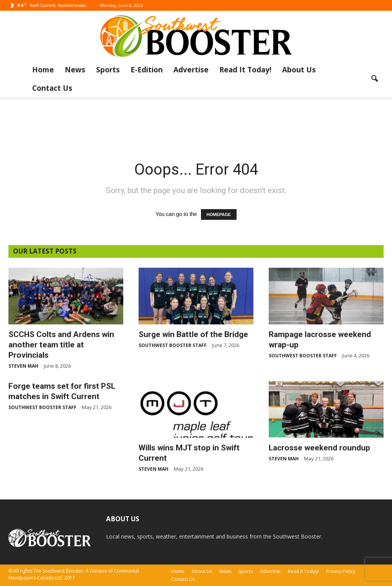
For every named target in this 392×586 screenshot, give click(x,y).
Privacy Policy (341, 571)
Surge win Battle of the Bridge (193, 334)
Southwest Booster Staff (173, 345)
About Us (299, 70)
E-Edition (147, 70)
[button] (374, 79)
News (75, 70)
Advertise (191, 70)
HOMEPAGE (219, 214)
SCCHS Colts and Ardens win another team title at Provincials (61, 345)
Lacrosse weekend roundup (319, 448)
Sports (108, 70)
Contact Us (52, 88)
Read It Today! (245, 70)
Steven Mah (23, 366)
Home (43, 70)
